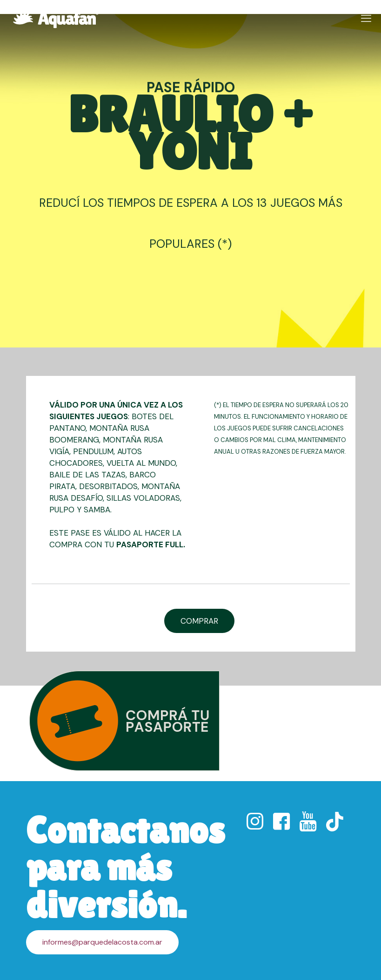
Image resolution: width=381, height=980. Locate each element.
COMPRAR (199, 621)
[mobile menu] (366, 19)
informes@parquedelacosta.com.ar (102, 942)
